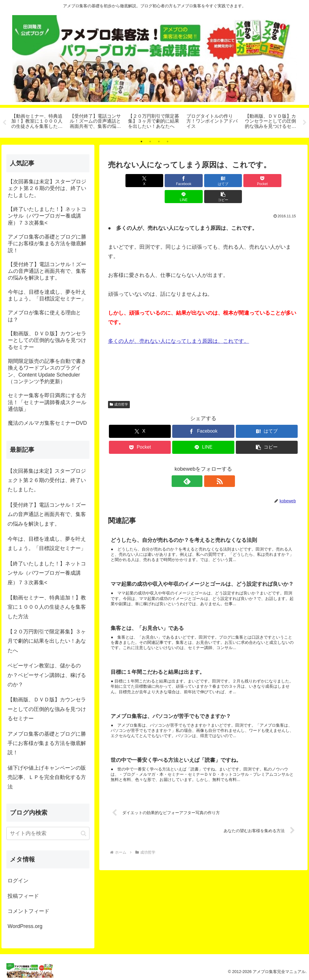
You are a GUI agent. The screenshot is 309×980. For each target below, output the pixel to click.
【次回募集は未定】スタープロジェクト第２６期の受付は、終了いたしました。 (47, 480)
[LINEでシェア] (251, 181)
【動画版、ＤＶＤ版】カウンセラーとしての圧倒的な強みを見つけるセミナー (47, 709)
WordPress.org (25, 926)
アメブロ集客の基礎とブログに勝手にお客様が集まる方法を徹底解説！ (47, 743)
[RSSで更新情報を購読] (210, 465)
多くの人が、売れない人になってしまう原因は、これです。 (179, 325)
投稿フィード (23, 896)
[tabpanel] (37, 122)
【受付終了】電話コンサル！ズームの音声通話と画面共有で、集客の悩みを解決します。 (47, 514)
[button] (284, 181)
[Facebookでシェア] (155, 181)
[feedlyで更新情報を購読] (197, 465)
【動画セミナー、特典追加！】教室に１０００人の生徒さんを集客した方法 (47, 607)
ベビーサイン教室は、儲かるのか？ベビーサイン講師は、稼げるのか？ (47, 675)
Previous (4, 123)
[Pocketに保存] (219, 181)
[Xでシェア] (123, 181)
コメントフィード (28, 911)
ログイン (18, 881)
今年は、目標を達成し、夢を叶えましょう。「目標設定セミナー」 (47, 544)
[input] (48, 833)
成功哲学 (119, 388)
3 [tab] (159, 141)
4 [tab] (168, 141)
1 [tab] (141, 141)
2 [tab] (150, 141)
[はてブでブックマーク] (187, 181)
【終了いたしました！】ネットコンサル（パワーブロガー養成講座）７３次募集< (47, 573)
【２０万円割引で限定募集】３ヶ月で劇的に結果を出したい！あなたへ (47, 641)
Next (305, 123)
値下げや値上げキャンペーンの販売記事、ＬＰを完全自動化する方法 (47, 777)
